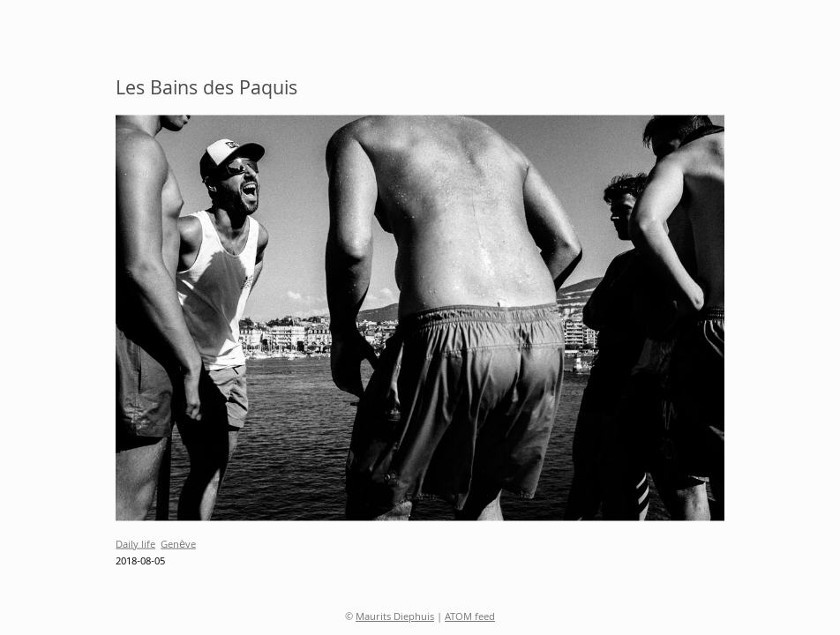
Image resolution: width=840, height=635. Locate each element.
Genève (178, 545)
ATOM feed (470, 618)
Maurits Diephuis (395, 618)
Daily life (135, 545)
